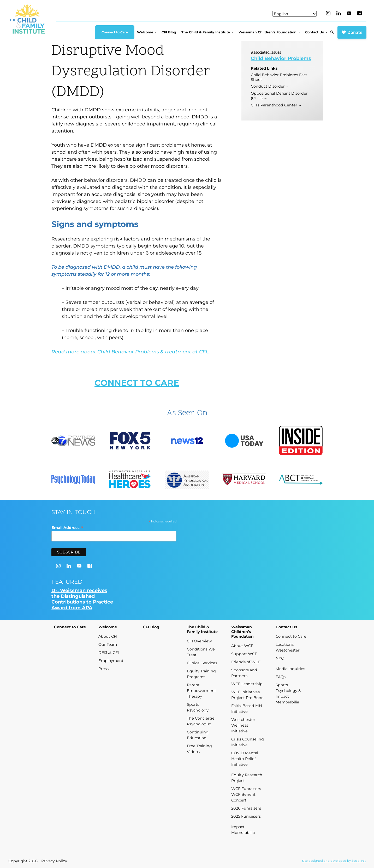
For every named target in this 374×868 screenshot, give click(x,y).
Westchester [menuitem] (288, 650)
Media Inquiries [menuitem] (290, 669)
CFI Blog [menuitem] (169, 32)
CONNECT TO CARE (137, 383)
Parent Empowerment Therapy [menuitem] (201, 691)
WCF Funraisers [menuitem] (246, 789)
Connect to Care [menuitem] (115, 32)
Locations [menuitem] (285, 644)
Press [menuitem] (103, 669)
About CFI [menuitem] (108, 636)
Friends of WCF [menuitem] (246, 662)
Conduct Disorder (268, 86)
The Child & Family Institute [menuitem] (206, 32)
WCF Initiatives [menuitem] (245, 692)
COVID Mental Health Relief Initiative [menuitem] (245, 759)
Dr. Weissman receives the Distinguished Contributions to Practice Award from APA (82, 599)
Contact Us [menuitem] (314, 32)
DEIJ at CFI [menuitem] (109, 653)
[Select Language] (295, 14)
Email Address (67, 528)
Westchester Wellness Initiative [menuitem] (243, 725)
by (334, 861)
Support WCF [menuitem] (244, 654)
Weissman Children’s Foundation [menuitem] (268, 32)
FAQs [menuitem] (281, 677)
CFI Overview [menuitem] (199, 641)
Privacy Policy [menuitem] (54, 861)
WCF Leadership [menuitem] (247, 684)
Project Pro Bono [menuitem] (247, 698)
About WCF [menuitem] (242, 646)
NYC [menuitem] (280, 658)
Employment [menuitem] (111, 661)
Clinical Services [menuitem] (202, 663)
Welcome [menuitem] (145, 32)
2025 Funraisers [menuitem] (246, 816)
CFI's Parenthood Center (274, 105)
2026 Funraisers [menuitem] (246, 808)
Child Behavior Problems (281, 58)
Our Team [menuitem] (108, 644)
